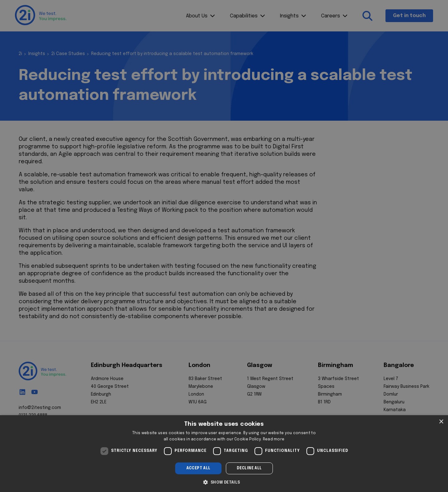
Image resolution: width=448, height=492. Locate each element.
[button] (224, 482)
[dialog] (224, 454)
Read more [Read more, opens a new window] (274, 439)
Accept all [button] (198, 468)
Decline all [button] (249, 468)
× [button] (441, 422)
